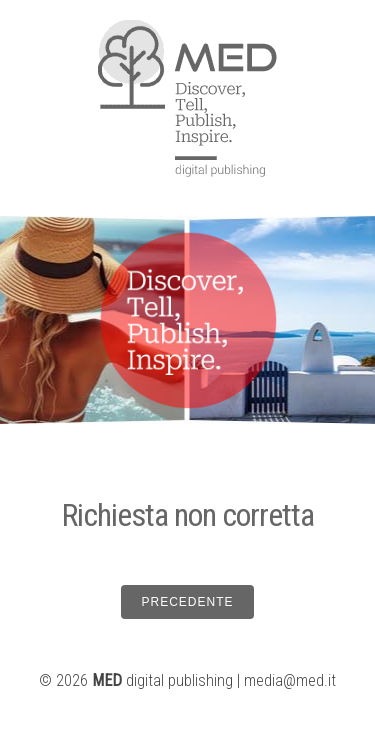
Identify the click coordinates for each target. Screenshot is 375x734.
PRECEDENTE (187, 602)
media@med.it (290, 680)
